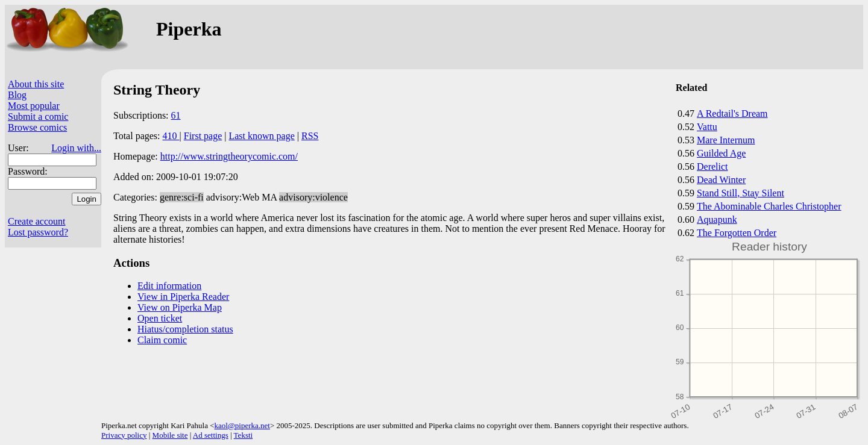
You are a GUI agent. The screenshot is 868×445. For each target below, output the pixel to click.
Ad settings (211, 435)
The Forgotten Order (737, 233)
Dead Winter (721, 180)
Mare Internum (726, 140)
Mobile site (170, 435)
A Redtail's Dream (732, 114)
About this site (36, 84)
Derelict (712, 166)
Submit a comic (38, 117)
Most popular (34, 106)
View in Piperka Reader (183, 297)
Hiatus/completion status (185, 329)
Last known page (261, 136)
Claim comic (162, 340)
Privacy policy (124, 435)
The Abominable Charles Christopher (769, 206)
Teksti (244, 435)
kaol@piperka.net (242, 425)
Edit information (169, 286)
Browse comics (37, 127)
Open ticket (160, 318)
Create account (37, 221)
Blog (17, 95)
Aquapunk (717, 219)
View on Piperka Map (180, 307)
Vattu (707, 127)
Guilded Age (721, 153)
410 (171, 136)
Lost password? (38, 232)
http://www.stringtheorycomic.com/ (229, 156)
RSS (310, 136)
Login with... (76, 148)
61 (176, 115)
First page (203, 136)
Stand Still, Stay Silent (741, 193)
